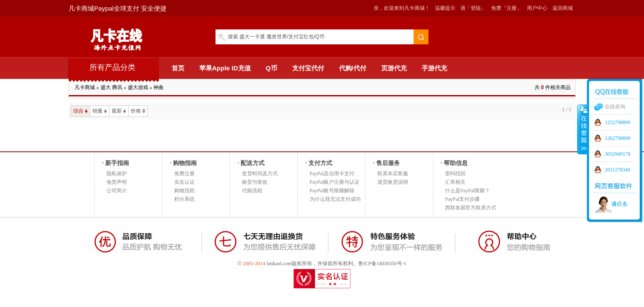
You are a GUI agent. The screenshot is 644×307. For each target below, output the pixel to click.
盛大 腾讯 (111, 87)
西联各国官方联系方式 (471, 208)
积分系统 (184, 199)
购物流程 (184, 191)
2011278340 (618, 170)
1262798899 (618, 138)
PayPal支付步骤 (462, 199)
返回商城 (563, 8)
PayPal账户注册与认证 (335, 182)
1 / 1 (567, 110)
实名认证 (184, 182)
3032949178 (618, 154)
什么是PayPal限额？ (467, 191)
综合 (80, 111)
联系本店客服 (393, 174)
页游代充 (394, 68)
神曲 (158, 87)
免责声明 (117, 182)
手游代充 (434, 68)
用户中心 (537, 8)
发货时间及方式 (260, 174)
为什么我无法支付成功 (335, 199)
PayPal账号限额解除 (332, 191)
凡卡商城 (85, 87)
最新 (119, 111)
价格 (138, 111)
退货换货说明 (393, 182)
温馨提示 (445, 8)
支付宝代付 (308, 68)
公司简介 (117, 191)
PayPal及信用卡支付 (332, 174)
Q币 (272, 68)
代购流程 (252, 191)
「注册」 (512, 8)
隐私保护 (117, 174)
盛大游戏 (138, 87)
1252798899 (618, 122)
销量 (100, 111)
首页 (178, 68)
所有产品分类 (112, 67)
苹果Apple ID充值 (225, 68)
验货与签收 (255, 182)
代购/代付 (353, 68)
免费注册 (184, 174)
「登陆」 (476, 8)
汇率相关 (455, 182)
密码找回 (455, 174)
